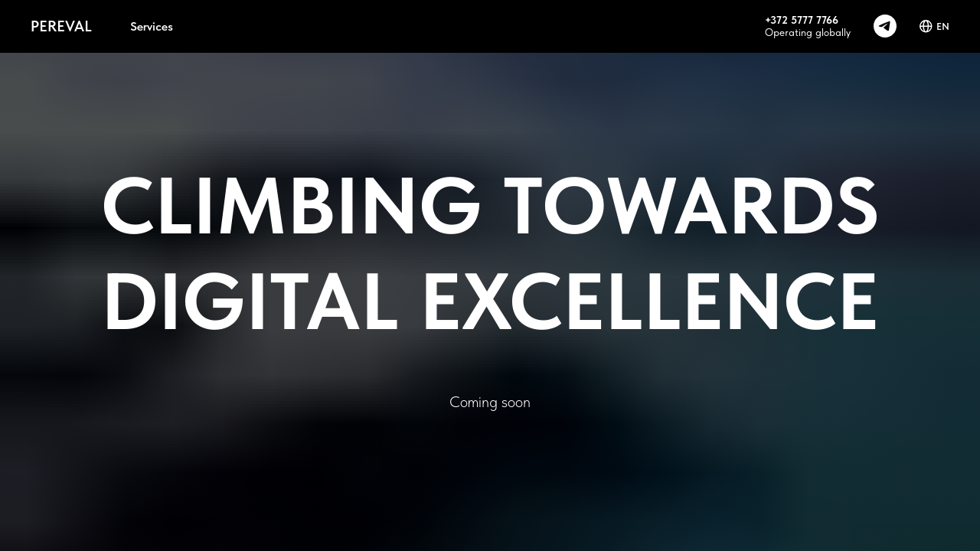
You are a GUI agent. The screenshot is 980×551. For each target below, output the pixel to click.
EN (934, 26)
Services (152, 26)
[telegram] (885, 26)
